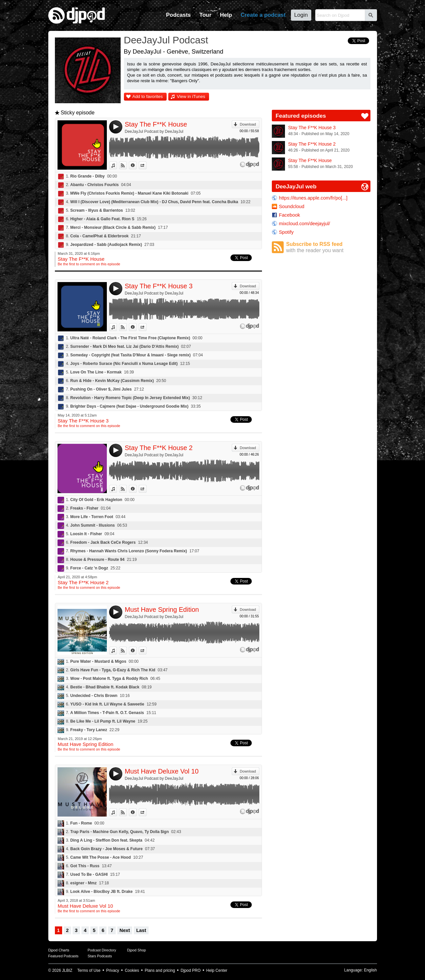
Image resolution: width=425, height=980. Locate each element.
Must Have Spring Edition (162, 610)
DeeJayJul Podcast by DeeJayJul (154, 131)
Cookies (132, 970)
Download (248, 124)
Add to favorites (148, 96)
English (370, 970)
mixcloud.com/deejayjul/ (305, 224)
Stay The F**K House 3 (159, 286)
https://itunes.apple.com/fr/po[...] (313, 198)
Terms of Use (89, 970)
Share (146, 165)
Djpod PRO (191, 970)
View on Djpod (127, 165)
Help (226, 15)
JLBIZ (67, 970)
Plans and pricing (160, 970)
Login (301, 15)
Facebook (290, 215)
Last (141, 930)
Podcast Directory (102, 950)
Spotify (286, 232)
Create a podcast (263, 15)
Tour (206, 15)
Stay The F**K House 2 (159, 448)
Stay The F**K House (156, 124)
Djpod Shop (137, 950)
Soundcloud (292, 206)
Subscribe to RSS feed (328, 247)
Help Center (217, 970)
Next (125, 930)
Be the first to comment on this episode (89, 264)
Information (137, 165)
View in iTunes (191, 96)
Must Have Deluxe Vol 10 (162, 771)
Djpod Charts (59, 950)
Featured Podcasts (63, 956)
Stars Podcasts (100, 956)
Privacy (113, 970)
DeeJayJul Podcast (166, 40)
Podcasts (178, 15)
